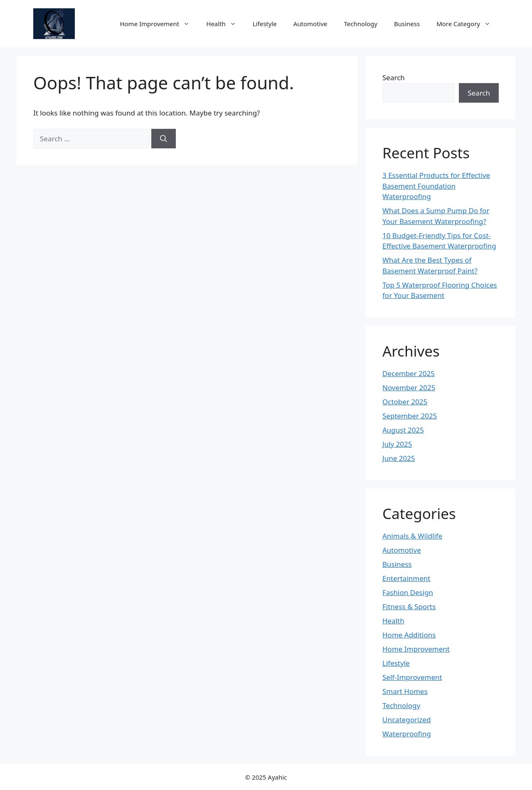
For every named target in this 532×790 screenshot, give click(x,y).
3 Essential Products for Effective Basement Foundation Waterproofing (436, 186)
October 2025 (405, 402)
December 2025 (409, 373)
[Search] (164, 139)
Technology (361, 24)
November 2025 (409, 388)
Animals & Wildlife (412, 536)
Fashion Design (408, 592)
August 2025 (403, 430)
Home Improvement (159, 24)
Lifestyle (265, 24)
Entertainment (406, 578)
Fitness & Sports (409, 607)
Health (225, 24)
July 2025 (397, 444)
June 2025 (399, 458)
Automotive (310, 24)
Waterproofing (407, 734)
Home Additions (409, 635)
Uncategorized (407, 720)
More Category (468, 24)
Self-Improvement (412, 677)
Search (394, 78)
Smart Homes (405, 691)
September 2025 (410, 416)
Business (407, 24)
